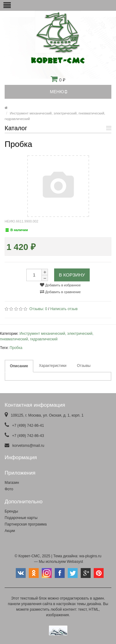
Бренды (11, 511)
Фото (9, 489)
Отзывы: (38, 309)
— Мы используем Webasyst (58, 562)
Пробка (16, 348)
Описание (19, 366)
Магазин (12, 483)
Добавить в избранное (60, 285)
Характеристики (53, 366)
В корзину (72, 275)
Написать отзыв (64, 309)
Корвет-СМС (29, 556)
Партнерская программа (26, 524)
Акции (10, 531)
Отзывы (84, 366)
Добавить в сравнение (60, 292)
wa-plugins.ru (90, 556)
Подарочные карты (21, 518)
